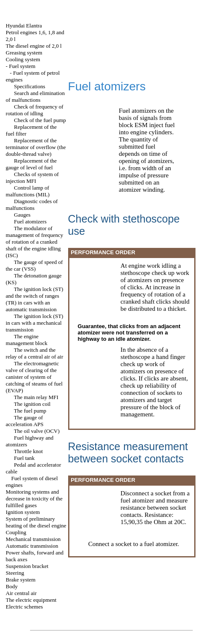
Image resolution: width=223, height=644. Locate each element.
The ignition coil (32, 404)
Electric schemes (25, 607)
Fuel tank (24, 458)
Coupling (16, 532)
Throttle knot (28, 451)
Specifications (30, 86)
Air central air (21, 593)
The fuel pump (30, 411)
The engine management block (27, 340)
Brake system (21, 580)
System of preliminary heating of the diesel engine (36, 522)
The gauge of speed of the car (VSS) (34, 265)
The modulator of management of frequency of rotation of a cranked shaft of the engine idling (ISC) (35, 242)
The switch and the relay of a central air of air (35, 353)
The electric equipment (31, 600)
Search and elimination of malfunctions (35, 96)
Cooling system (23, 59)
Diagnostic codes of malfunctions (32, 205)
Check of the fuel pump (40, 120)
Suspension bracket (27, 566)
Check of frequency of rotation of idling (35, 110)
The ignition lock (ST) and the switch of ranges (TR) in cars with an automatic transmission (35, 299)
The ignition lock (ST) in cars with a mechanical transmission (35, 323)
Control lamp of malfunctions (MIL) (28, 191)
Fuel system (22, 66)
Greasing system (24, 53)
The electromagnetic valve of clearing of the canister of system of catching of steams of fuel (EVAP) (34, 377)
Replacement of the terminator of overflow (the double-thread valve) (36, 147)
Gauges (22, 215)
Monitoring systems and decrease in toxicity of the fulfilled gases (34, 499)
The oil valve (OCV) (37, 431)
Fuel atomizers (30, 221)
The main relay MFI (36, 397)
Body (12, 586)
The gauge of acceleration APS (25, 421)
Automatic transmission (32, 546)
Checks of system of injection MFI (32, 178)
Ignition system (23, 512)
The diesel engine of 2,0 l (34, 46)
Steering (15, 573)
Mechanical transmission (33, 539)
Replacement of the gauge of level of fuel (32, 164)
